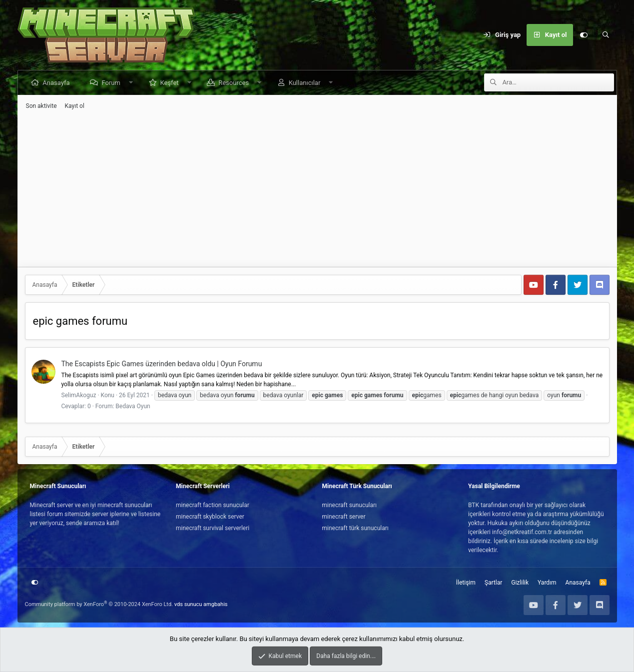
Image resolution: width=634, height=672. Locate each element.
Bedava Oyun (133, 406)
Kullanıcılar (305, 83)
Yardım (547, 583)
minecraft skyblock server (210, 517)
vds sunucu (188, 604)
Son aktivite (41, 106)
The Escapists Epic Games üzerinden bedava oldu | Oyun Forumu (162, 364)
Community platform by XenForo (99, 604)
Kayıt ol (75, 106)
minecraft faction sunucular (213, 505)
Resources (234, 83)
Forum (112, 83)
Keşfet (170, 83)
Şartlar (493, 583)
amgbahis (215, 604)
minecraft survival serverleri (213, 528)
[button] (132, 83)
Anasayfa (57, 83)
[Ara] (606, 35)
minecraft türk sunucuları (355, 528)
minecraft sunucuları (350, 505)
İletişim (466, 583)
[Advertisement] (317, 188)
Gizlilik (520, 583)
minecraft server (344, 517)
